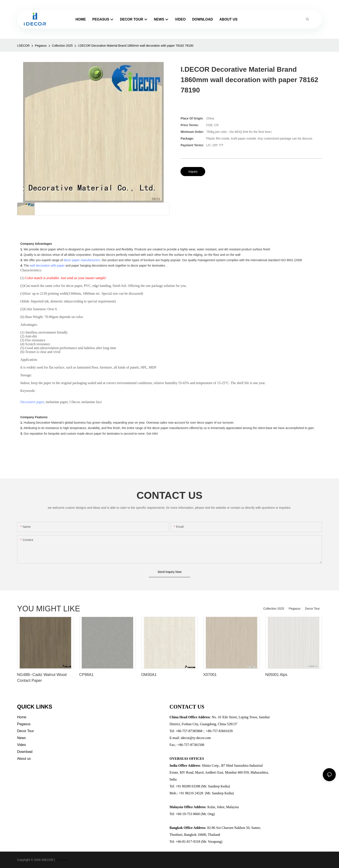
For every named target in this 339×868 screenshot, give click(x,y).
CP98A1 (86, 675)
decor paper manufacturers (82, 260)
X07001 (210, 675)
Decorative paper (32, 402)
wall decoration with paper (47, 265)
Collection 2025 (62, 46)
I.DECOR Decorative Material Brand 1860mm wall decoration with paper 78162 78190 (136, 46)
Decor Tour (312, 609)
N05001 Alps (276, 675)
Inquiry (193, 172)
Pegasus (41, 46)
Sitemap (62, 860)
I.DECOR (23, 46)
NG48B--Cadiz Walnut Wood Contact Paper (42, 678)
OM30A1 (149, 675)
